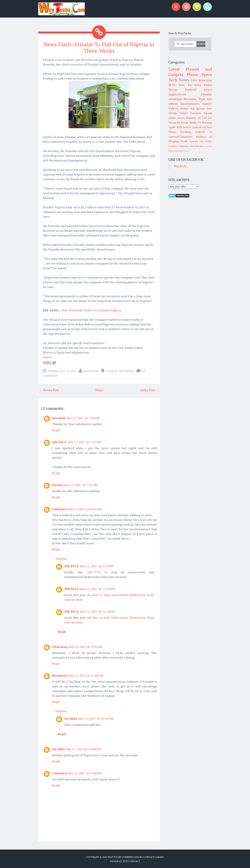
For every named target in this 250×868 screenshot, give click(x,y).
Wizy (126, 861)
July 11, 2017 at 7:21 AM (84, 442)
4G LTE (202, 118)
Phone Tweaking (180, 132)
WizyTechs (91, 371)
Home (100, 390)
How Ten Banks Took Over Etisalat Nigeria (91, 310)
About (160, 857)
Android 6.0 (199, 127)
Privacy (135, 861)
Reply (56, 430)
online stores (177, 118)
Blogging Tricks (178, 141)
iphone (201, 108)
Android (190, 90)
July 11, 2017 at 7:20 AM (83, 418)
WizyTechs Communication (125, 857)
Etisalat (112, 371)
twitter (187, 127)
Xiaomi (208, 113)
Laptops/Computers (180, 137)
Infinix (184, 113)
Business (191, 118)
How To (185, 85)
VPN (179, 127)
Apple (172, 127)
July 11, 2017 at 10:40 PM (83, 749)
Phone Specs (199, 74)
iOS (192, 108)
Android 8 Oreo (181, 151)
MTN (172, 85)
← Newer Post (49, 390)
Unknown (60, 509)
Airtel (208, 90)
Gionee (184, 108)
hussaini (59, 418)
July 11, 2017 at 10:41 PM (96, 718)
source (48, 357)
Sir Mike (71, 718)
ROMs (209, 141)
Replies (62, 559)
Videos (173, 108)
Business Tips (194, 99)
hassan (58, 485)
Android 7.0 (204, 132)
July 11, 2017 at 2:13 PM (97, 566)
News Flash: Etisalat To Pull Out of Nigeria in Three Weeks (99, 47)
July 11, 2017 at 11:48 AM (86, 675)
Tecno (173, 90)
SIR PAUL (59, 442)
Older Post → (150, 390)
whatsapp (175, 99)
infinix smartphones (184, 104)
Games (207, 104)
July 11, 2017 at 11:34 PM (97, 589)
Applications (177, 94)
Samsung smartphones (191, 146)
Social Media (189, 122)
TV (199, 122)
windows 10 (204, 137)
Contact (149, 857)
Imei (209, 127)
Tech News (126, 371)
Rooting (207, 122)
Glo (209, 99)
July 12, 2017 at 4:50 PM (85, 773)
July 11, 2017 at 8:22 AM (85, 509)
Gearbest (173, 146)
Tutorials (196, 113)
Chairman (60, 647)
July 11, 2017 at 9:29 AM (85, 647)
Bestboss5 (60, 675)
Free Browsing (201, 80)
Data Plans (203, 85)
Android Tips (197, 141)
